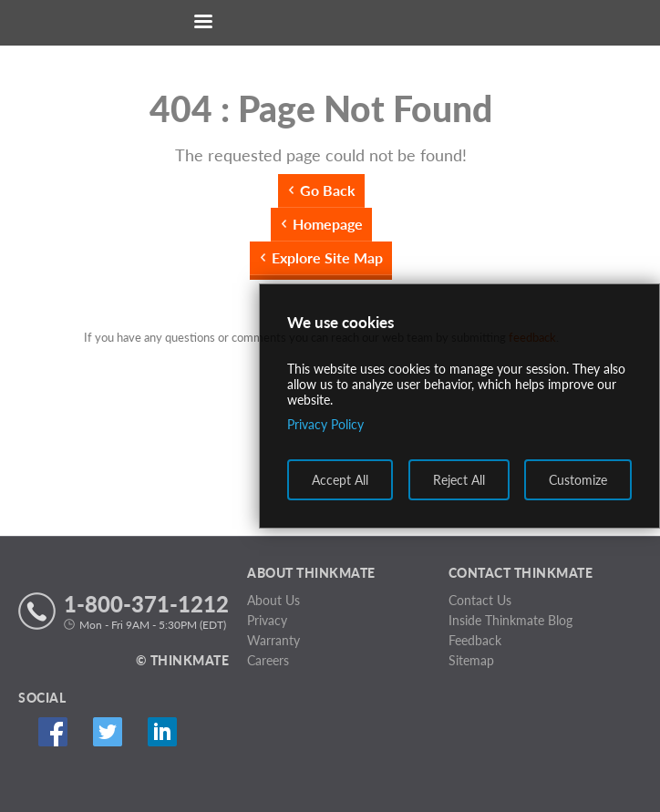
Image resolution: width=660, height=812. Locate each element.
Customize (578, 480)
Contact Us (480, 600)
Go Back (328, 190)
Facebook (52, 732)
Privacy (267, 620)
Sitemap (471, 660)
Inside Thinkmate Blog (510, 620)
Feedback (475, 640)
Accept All (340, 480)
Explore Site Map (327, 257)
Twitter (107, 732)
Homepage (328, 224)
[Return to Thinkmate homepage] (326, 23)
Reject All (459, 480)
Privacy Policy (325, 424)
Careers (268, 660)
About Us (273, 600)
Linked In (162, 732)
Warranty (273, 640)
